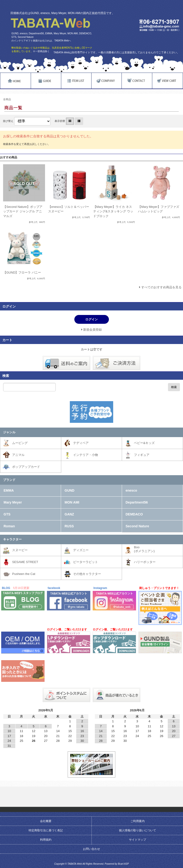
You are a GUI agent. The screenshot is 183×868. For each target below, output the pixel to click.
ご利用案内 (137, 821)
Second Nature (137, 526)
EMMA (9, 490)
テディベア (81, 443)
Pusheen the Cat (24, 574)
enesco (131, 490)
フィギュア (142, 455)
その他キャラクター (87, 574)
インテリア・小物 (86, 455)
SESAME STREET (25, 562)
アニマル (18, 455)
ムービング (20, 443)
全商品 (7, 99)
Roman (9, 526)
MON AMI (72, 502)
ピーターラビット (86, 562)
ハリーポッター (145, 562)
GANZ (69, 514)
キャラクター (12, 539)
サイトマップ (137, 840)
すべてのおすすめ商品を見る (161, 287)
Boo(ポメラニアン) (144, 549)
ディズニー (81, 550)
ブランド (9, 480)
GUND (69, 490)
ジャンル (9, 432)
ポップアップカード (26, 467)
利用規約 (46, 840)
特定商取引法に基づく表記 (46, 830)
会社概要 (46, 821)
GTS (7, 514)
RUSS (69, 526)
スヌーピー (20, 550)
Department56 (137, 502)
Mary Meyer (13, 502)
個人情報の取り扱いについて (137, 830)
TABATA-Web (50, 23)
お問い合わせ (91, 849)
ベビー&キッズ (144, 443)
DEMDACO (134, 514)
